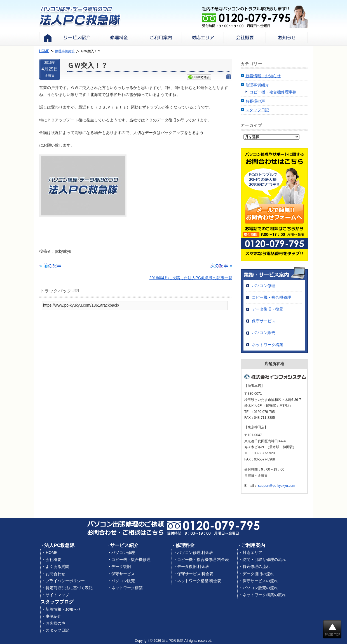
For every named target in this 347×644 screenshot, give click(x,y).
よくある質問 (57, 567)
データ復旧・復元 (268, 309)
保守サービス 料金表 (195, 574)
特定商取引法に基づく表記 (69, 588)
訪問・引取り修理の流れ (264, 560)
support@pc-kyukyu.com (276, 486)
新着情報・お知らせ (263, 76)
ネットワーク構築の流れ (264, 595)
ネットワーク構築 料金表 (199, 581)
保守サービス (264, 321)
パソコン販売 (264, 333)
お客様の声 (255, 101)
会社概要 (53, 560)
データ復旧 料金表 (193, 567)
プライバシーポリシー (65, 581)
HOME (51, 553)
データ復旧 (121, 567)
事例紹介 (53, 616)
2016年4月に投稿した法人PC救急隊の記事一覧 (191, 278)
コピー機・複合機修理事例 (273, 92)
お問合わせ (55, 574)
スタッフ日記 (257, 110)
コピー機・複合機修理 (271, 297)
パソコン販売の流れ (260, 588)
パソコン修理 (264, 286)
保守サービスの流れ (260, 581)
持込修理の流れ (256, 567)
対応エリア (252, 553)
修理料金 (185, 545)
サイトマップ (57, 595)
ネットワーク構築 (268, 345)
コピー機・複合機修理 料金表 (203, 560)
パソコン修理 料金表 (195, 553)
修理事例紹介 (257, 85)
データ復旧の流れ (258, 574)
